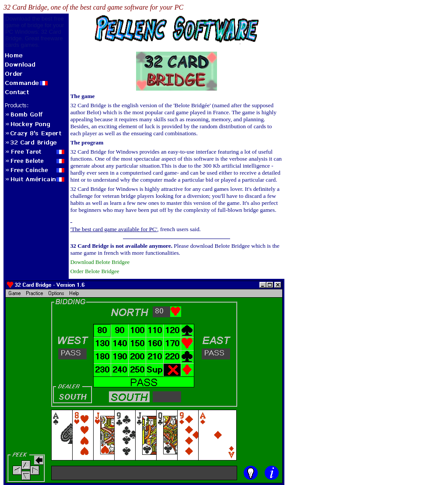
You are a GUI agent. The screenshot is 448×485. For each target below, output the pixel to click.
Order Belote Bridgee (95, 271)
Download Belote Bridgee (100, 262)
